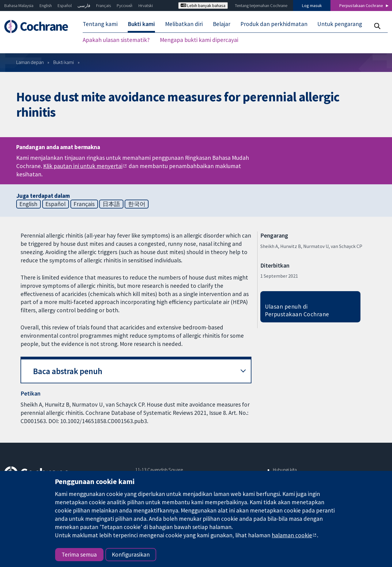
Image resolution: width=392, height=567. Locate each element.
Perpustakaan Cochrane (361, 6)
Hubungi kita (285, 470)
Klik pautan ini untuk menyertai (83, 166)
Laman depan (30, 62)
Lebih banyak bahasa (203, 6)
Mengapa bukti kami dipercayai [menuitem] (199, 40)
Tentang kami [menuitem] (100, 24)
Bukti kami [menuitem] (141, 24)
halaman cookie (292, 535)
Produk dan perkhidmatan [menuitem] (274, 24)
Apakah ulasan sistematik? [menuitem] (116, 40)
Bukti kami (64, 62)
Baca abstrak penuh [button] (68, 371)
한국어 (137, 204)
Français (104, 6)
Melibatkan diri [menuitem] (184, 24)
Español (65, 6)
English (46, 6)
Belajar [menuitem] (222, 24)
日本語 (111, 204)
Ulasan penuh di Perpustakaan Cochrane (297, 310)
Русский (124, 6)
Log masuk (312, 6)
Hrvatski (146, 6)
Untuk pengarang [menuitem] (340, 24)
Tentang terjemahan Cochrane (261, 6)
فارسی (84, 6)
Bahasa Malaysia (19, 6)
